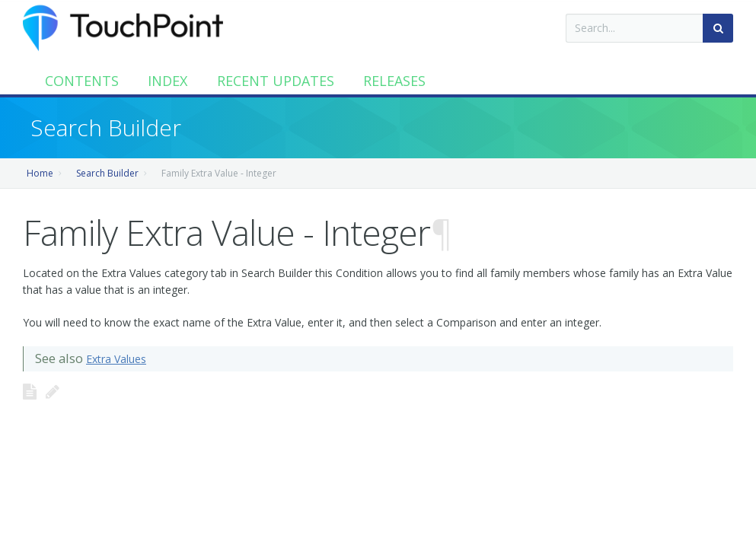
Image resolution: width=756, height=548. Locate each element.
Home (40, 173)
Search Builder (107, 173)
